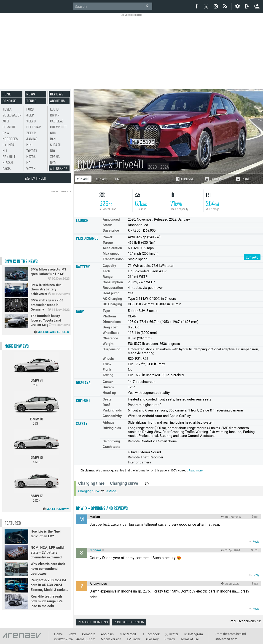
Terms (31, 101)
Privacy (170, 639)
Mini (29, 145)
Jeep (30, 115)
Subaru (56, 145)
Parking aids (112, 410)
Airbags (109, 422)
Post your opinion (129, 622)
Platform (109, 316)
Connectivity (112, 416)
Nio (53, 151)
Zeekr (31, 133)
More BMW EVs (17, 346)
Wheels (108, 359)
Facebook (153, 634)
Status (108, 225)
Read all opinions (93, 622)
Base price (111, 230)
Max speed (111, 254)
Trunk (107, 364)
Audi (6, 121)
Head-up (109, 393)
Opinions (214, 179)
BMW (6, 133)
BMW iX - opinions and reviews (102, 508)
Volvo (31, 121)
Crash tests (111, 447)
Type (106, 311)
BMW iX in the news (21, 261)
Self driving (111, 441)
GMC (53, 133)
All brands (59, 168)
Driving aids (112, 428)
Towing (108, 375)
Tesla (7, 109)
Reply (256, 542)
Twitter (173, 634)
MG (28, 162)
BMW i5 (37, 447)
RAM (53, 139)
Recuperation (113, 288)
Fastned (110, 491)
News (31, 94)
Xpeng (55, 157)
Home (7, 94)
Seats (107, 399)
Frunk (107, 370)
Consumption (113, 282)
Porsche (9, 127)
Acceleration (112, 248)
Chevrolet (59, 127)
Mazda (31, 157)
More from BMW (58, 509)
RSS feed (130, 634)
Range (108, 277)
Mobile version (111, 639)
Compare (185, 179)
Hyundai (9, 145)
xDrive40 (83, 179)
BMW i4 (37, 369)
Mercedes (10, 139)
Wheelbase (111, 333)
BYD (53, 162)
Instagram (195, 634)
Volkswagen (12, 115)
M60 (118, 179)
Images (243, 179)
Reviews (57, 94)
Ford (30, 109)
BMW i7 (37, 485)
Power (107, 237)
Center (108, 382)
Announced (111, 219)
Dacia (7, 168)
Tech (106, 271)
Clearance (110, 338)
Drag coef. (111, 327)
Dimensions (112, 322)
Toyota (32, 151)
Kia (5, 151)
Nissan (8, 162)
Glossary (152, 639)
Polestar (34, 127)
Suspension (111, 349)
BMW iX (37, 408)
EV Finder (134, 639)
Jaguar (32, 139)
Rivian (55, 115)
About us (58, 101)
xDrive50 (102, 179)
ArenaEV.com (86, 639)
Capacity (109, 266)
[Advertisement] (132, 49)
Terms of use (190, 639)
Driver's (108, 387)
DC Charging (112, 304)
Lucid (54, 109)
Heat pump (111, 293)
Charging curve (89, 491)
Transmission (113, 259)
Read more (196, 470)
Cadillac (57, 121)
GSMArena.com (226, 639)
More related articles (53, 332)
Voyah (31, 168)
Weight (108, 344)
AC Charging (112, 299)
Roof (106, 405)
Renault (9, 157)
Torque (108, 243)
